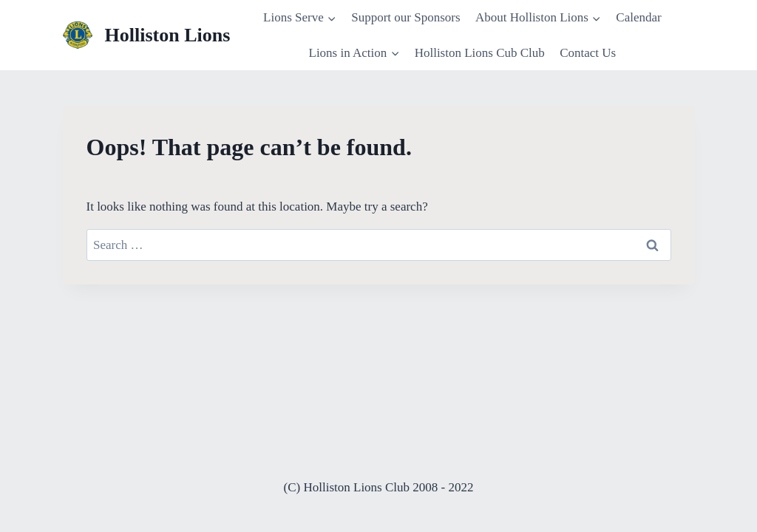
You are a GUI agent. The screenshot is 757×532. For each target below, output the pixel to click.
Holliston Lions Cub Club (480, 53)
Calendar (638, 17)
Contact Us (588, 53)
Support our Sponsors (405, 17)
